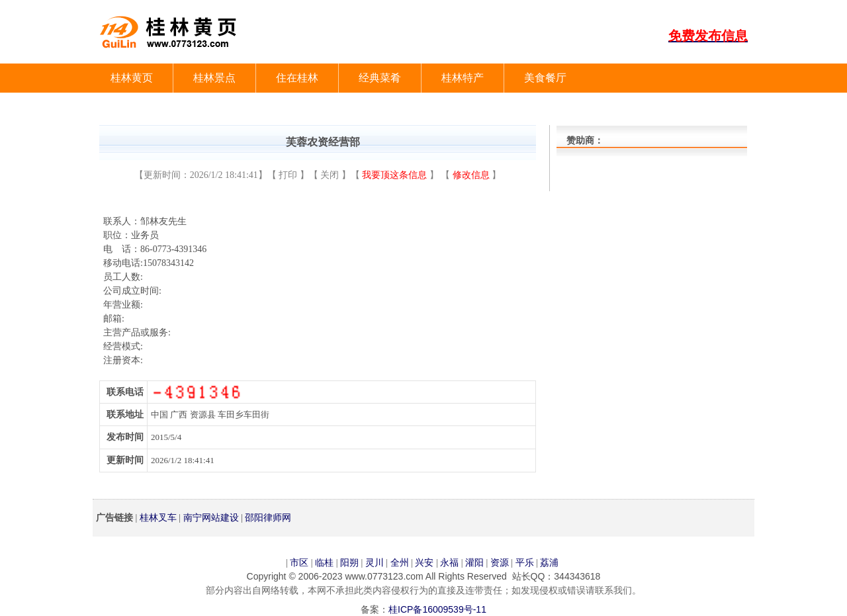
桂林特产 (463, 78)
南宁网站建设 (211, 517)
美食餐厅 (545, 78)
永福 (449, 562)
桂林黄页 (132, 78)
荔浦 (549, 562)
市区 (299, 562)
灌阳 (474, 562)
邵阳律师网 (268, 517)
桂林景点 (214, 78)
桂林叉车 (158, 517)
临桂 (324, 562)
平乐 (525, 562)
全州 (400, 562)
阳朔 (349, 562)
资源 (500, 562)
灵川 (375, 562)
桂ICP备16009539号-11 (437, 609)
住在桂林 (297, 78)
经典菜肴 (380, 78)
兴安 (424, 562)
